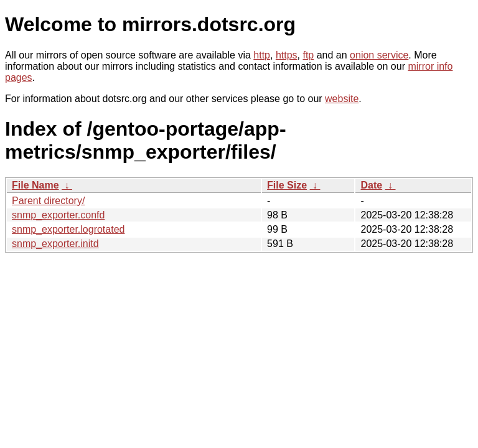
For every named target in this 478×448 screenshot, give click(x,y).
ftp (308, 55)
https (287, 55)
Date (371, 185)
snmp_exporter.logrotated (68, 229)
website (342, 99)
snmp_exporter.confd (58, 215)
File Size (287, 185)
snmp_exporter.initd (55, 244)
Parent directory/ (48, 201)
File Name (35, 185)
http (262, 55)
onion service (379, 55)
